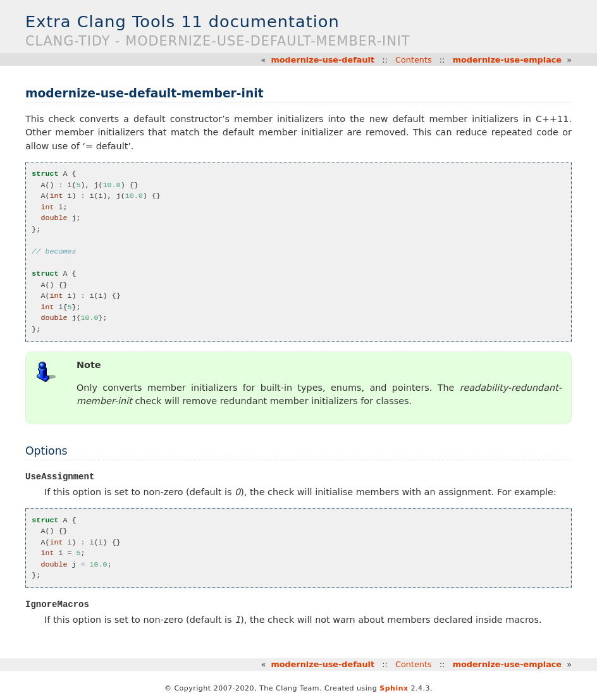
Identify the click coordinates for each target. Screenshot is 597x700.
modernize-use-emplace (507, 60)
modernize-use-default (323, 60)
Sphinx (394, 690)
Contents (414, 60)
